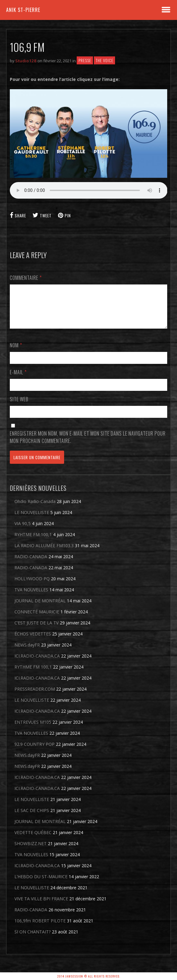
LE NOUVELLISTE (32, 520)
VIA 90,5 (23, 531)
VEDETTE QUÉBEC (33, 840)
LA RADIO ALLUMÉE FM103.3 (44, 553)
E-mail (18, 379)
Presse (85, 60)
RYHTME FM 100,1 (33, 542)
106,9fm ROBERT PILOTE (40, 928)
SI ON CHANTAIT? (33, 939)
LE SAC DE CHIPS (32, 818)
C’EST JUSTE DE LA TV (37, 630)
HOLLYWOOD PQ (32, 586)
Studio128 (26, 61)
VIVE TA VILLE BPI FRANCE (41, 906)
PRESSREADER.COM (35, 696)
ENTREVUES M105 (33, 729)
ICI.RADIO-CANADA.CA (37, 663)
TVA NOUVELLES (31, 597)
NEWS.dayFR (27, 652)
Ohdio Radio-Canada (35, 509)
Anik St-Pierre (23, 10)
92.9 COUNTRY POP (35, 751)
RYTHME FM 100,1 (33, 674)
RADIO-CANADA (31, 564)
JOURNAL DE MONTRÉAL (40, 608)
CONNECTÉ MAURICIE (37, 619)
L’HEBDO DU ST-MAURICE (41, 884)
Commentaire (26, 278)
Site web (19, 406)
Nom (16, 353)
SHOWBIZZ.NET (31, 851)
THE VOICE (104, 60)
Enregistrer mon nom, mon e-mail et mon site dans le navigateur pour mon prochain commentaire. (88, 444)
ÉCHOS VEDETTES (33, 641)
